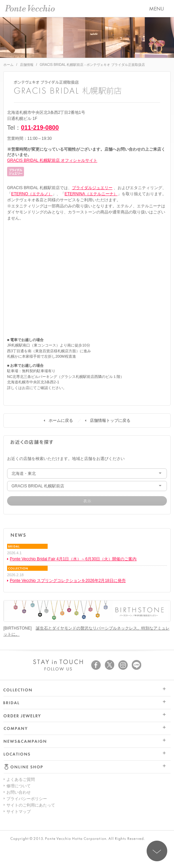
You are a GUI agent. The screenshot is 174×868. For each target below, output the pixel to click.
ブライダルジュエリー (92, 188)
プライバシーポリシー (27, 799)
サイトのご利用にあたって (31, 805)
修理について (19, 786)
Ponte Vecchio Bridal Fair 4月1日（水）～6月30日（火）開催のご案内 (73, 559)
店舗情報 (27, 65)
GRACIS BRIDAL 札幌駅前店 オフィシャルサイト (52, 160)
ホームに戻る (61, 420)
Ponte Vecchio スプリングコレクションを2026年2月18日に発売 (68, 581)
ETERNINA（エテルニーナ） (91, 194)
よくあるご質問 (21, 780)
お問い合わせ (19, 792)
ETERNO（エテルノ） (32, 194)
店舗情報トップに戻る (110, 420)
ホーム (8, 65)
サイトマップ (19, 812)
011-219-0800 (40, 128)
